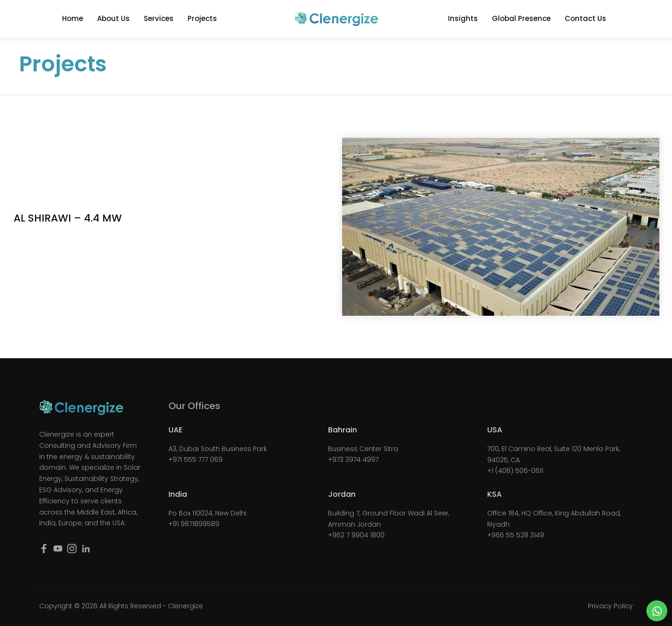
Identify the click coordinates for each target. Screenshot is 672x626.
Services (159, 18)
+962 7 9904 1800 (356, 535)
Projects (202, 18)
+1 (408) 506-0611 (515, 471)
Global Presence (521, 18)
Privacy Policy (610, 606)
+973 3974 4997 (353, 459)
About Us (113, 18)
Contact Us (585, 18)
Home (73, 18)
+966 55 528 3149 (516, 535)
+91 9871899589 (194, 524)
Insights (463, 18)
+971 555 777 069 (196, 459)
